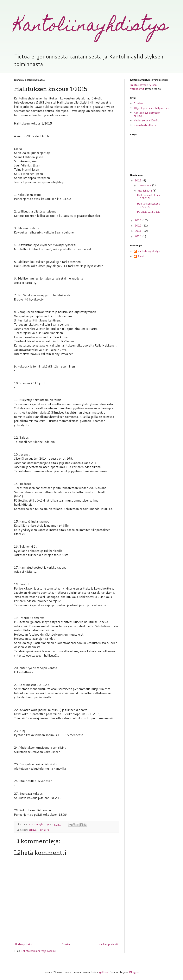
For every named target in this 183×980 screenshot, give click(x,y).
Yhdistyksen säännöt (146, 120)
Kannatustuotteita (145, 125)
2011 (138, 231)
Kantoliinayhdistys (91, 27)
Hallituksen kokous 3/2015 (148, 197)
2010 (138, 236)
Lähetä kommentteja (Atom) (38, 951)
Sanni (141, 257)
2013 (138, 220)
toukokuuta (145, 185)
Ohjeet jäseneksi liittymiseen (151, 108)
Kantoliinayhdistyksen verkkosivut (143, 87)
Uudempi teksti (24, 944)
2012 (138, 226)
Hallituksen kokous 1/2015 (148, 205)
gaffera (104, 972)
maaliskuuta (145, 191)
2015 (138, 180)
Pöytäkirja (44, 830)
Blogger (134, 972)
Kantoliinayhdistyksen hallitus (147, 114)
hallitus (32, 830)
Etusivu (66, 944)
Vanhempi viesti (108, 944)
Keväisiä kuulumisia (149, 212)
